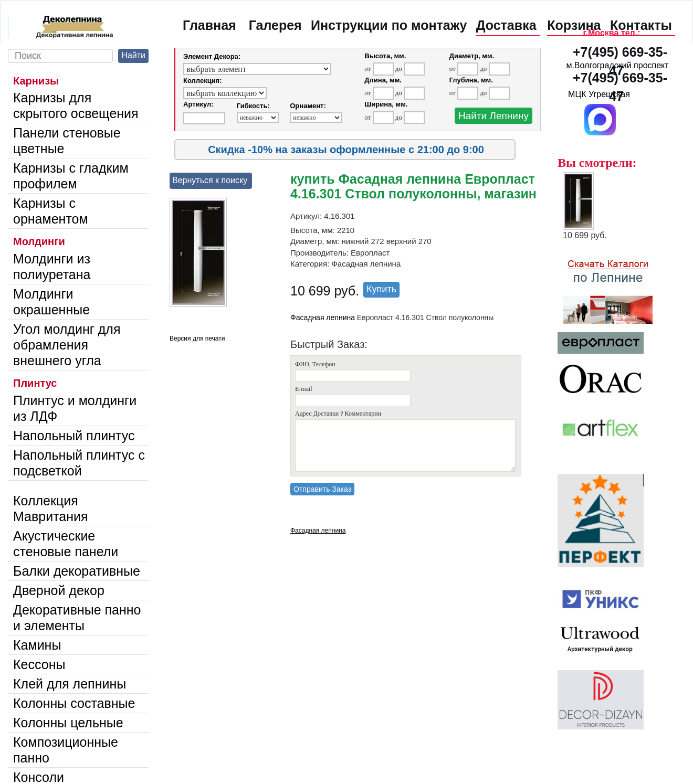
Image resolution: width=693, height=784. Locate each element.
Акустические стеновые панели (66, 544)
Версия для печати (197, 338)
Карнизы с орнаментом (51, 211)
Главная (209, 25)
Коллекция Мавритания (51, 508)
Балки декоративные (77, 571)
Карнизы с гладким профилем (71, 176)
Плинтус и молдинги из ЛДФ (75, 408)
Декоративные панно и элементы (77, 618)
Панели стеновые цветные (67, 141)
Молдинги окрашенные (51, 302)
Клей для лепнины (70, 684)
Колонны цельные (68, 723)
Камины (37, 645)
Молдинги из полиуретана (52, 267)
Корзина (574, 25)
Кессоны (39, 664)
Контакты (641, 25)
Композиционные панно (66, 750)
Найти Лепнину (493, 116)
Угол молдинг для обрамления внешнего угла (67, 345)
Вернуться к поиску (210, 180)
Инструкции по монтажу (389, 25)
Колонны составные (74, 703)
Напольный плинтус (74, 436)
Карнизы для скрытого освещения (76, 105)
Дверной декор (59, 590)
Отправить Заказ (322, 489)
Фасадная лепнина (323, 317)
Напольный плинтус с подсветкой (79, 463)
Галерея (275, 25)
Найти (133, 55)
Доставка (506, 25)
